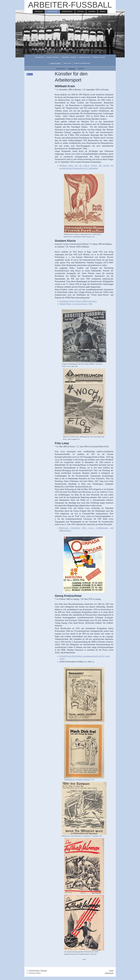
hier (86, 662)
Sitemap (44, 971)
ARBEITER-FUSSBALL (70, 5)
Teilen (30, 74)
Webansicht (109, 973)
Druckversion (33, 971)
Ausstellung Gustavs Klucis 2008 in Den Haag (78, 301)
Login (111, 971)
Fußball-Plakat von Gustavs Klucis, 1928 (76, 304)
